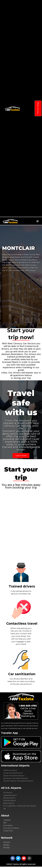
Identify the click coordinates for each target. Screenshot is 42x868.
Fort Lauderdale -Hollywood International (20, 806)
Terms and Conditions (11, 828)
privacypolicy (8, 825)
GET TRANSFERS (26, 15)
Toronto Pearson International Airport (18, 781)
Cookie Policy (8, 831)
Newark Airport (9, 798)
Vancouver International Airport (16, 778)
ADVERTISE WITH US (26, 198)
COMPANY (26, 56)
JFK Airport (8, 793)
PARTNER (26, 149)
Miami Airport (9, 803)
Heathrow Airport (10, 770)
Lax (5, 809)
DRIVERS (26, 134)
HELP (5, 823)
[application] (26, 56)
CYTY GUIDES (26, 168)
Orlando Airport (9, 801)
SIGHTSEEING (26, 93)
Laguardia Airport (10, 795)
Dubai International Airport (14, 776)
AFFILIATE (26, 116)
